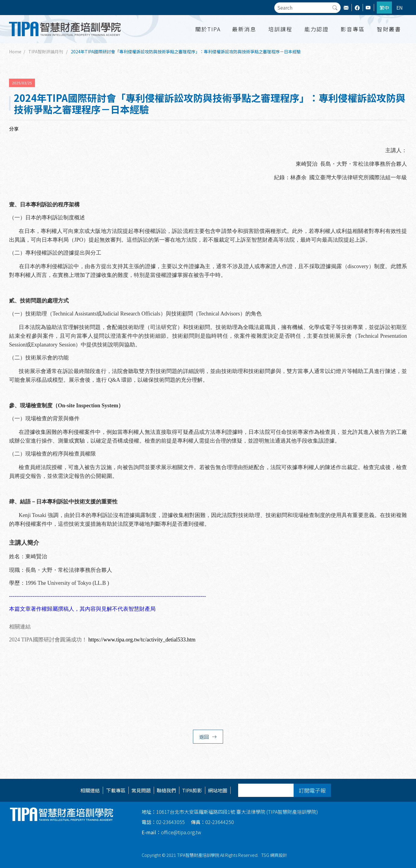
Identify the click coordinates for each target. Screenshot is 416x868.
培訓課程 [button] (280, 29)
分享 (14, 129)
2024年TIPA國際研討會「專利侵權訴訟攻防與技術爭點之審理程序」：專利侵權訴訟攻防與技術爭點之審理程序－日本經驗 (186, 52)
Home (15, 52)
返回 (208, 737)
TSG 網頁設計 (274, 855)
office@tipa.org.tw (171, 832)
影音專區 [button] (353, 29)
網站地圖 (218, 790)
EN (400, 8)
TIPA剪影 (192, 790)
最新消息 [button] (244, 29)
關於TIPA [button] (208, 29)
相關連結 (90, 790)
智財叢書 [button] (389, 29)
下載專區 (116, 790)
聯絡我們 (166, 790)
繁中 (384, 8)
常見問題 (141, 790)
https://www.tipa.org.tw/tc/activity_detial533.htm (142, 640)
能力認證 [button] (317, 29)
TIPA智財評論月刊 (46, 52)
